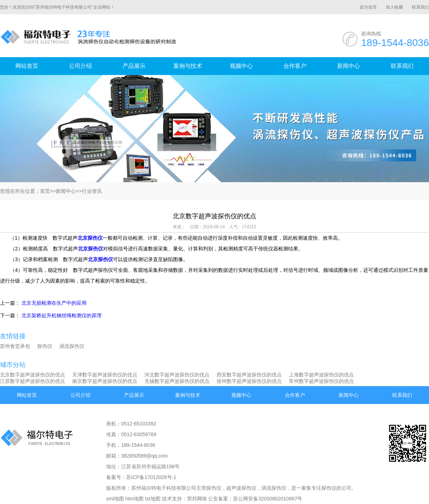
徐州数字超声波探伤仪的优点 (249, 381)
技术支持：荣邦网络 (184, 499)
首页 (45, 191)
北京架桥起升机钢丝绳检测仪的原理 (61, 315)
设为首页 (368, 7)
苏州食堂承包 (15, 346)
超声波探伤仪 (241, 488)
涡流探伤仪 (72, 346)
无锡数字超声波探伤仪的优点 (177, 381)
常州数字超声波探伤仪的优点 (321, 381)
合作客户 (295, 66)
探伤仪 (45, 346)
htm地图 (135, 499)
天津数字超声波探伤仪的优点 (105, 375)
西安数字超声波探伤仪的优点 (249, 375)
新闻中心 (349, 66)
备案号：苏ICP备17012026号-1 (141, 477)
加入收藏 (394, 7)
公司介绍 (80, 66)
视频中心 (241, 66)
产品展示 (134, 66)
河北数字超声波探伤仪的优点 (177, 375)
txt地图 (153, 499)
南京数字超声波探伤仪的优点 (105, 381)
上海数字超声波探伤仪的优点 (321, 375)
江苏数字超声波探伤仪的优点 (33, 381)
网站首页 (27, 66)
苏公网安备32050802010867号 (268, 499)
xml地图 (115, 499)
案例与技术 (188, 66)
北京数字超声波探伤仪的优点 (33, 375)
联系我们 (420, 7)
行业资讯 (92, 191)
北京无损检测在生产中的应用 (54, 303)
